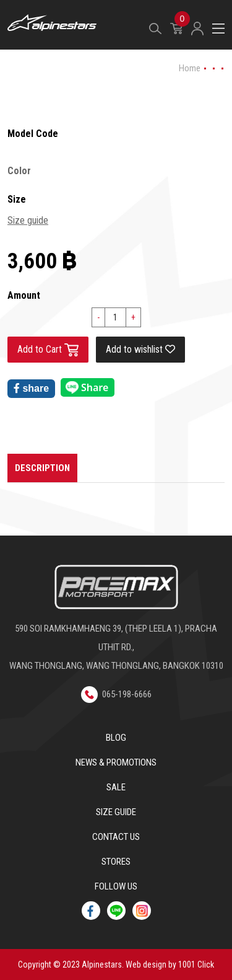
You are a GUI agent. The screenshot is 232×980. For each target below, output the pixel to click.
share (31, 388)
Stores (116, 862)
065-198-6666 (116, 694)
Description (42, 468)
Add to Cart (48, 350)
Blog (116, 738)
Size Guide (116, 812)
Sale (116, 787)
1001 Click (196, 965)
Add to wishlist (140, 349)
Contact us (116, 837)
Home (190, 68)
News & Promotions (116, 762)
